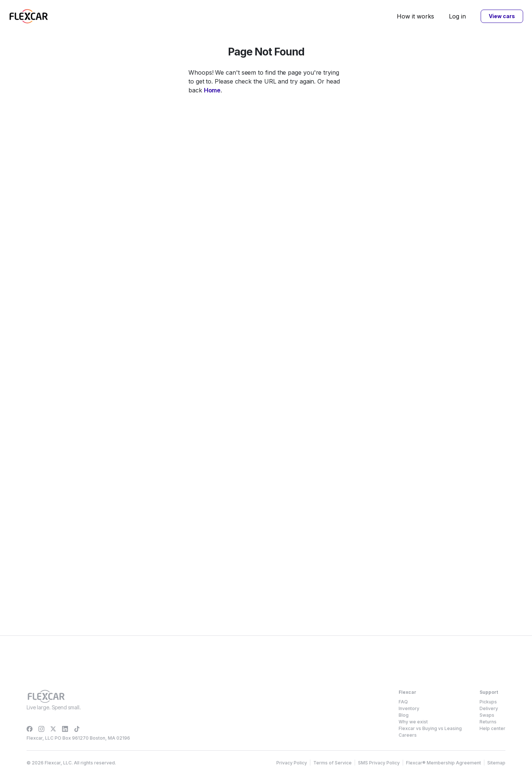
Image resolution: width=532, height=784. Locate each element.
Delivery (489, 708)
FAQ (403, 702)
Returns (488, 722)
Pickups (488, 702)
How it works (415, 16)
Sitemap (496, 763)
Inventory (409, 708)
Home (212, 90)
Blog (404, 715)
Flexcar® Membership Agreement (444, 763)
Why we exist (413, 722)
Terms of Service (332, 763)
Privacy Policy (292, 763)
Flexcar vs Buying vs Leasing (430, 728)
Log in (457, 16)
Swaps (487, 715)
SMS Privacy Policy (379, 763)
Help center (492, 728)
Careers (408, 735)
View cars (502, 16)
